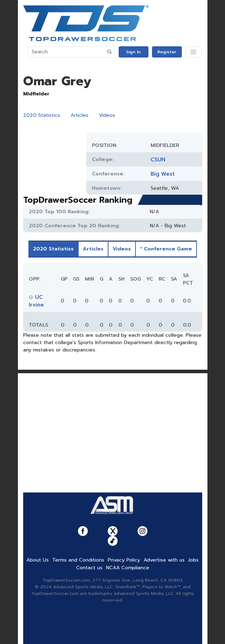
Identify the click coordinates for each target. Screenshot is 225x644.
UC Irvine (36, 301)
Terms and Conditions (78, 560)
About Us (38, 560)
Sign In (133, 52)
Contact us (89, 568)
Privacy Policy (124, 560)
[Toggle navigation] (193, 52)
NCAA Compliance (128, 568)
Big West (163, 174)
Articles (80, 115)
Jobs (193, 560)
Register (167, 52)
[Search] (66, 52)
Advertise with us (164, 560)
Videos (107, 115)
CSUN (158, 160)
